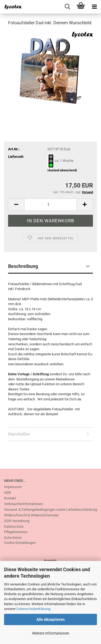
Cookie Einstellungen (20, 543)
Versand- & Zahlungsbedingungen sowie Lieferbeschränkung (50, 510)
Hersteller (19, 434)
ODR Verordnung (17, 521)
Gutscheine (13, 538)
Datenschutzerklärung (33, 609)
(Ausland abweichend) (62, 170)
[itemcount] (50, 205)
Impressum (13, 487)
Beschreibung (23, 266)
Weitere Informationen (51, 633)
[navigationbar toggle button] (94, 7)
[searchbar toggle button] (67, 7)
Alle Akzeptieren (50, 619)
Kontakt (10, 498)
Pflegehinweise (16, 532)
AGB (7, 493)
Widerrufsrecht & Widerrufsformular (31, 515)
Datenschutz (14, 527)
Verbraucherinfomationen (23, 504)
